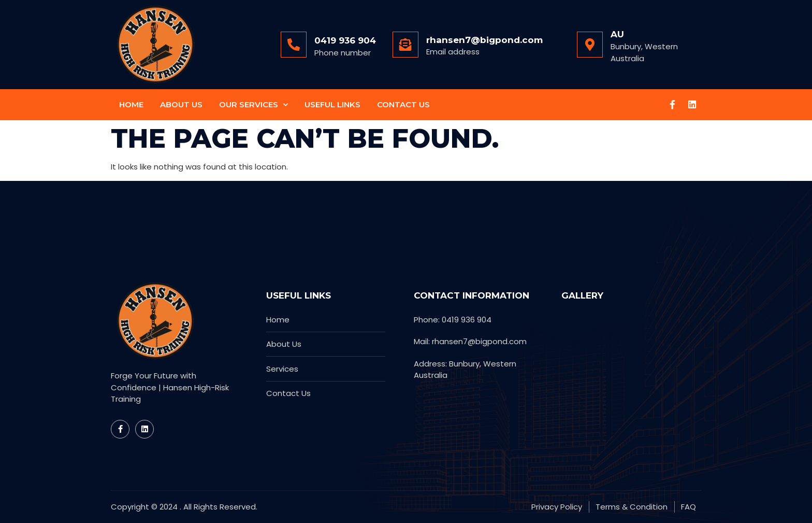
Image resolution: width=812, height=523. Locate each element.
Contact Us (403, 104)
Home (131, 104)
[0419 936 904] (294, 45)
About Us (181, 104)
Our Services (253, 105)
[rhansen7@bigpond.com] (405, 45)
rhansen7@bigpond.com (484, 40)
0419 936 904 (345, 40)
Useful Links (332, 104)
